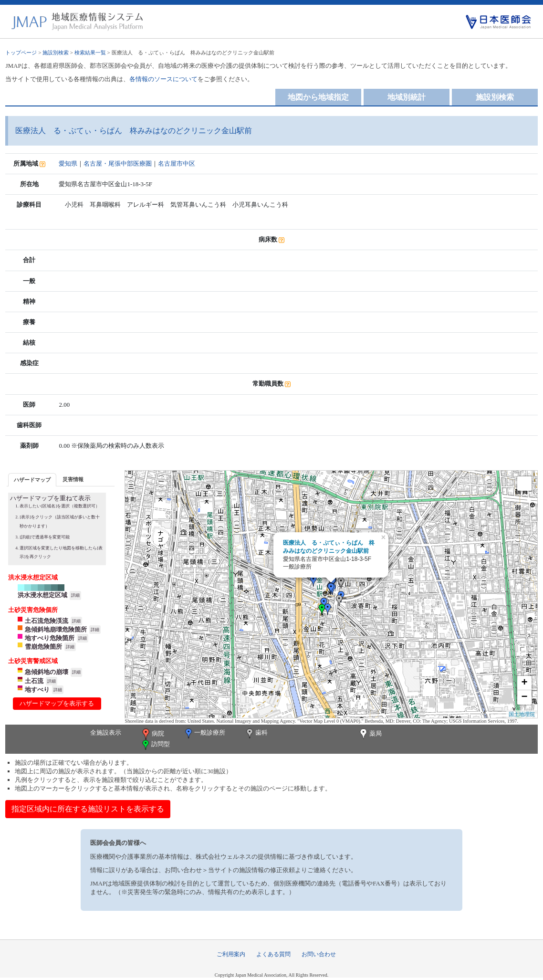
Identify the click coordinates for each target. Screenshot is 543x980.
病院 (152, 734)
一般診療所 (204, 733)
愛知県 (68, 163)
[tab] (32, 479)
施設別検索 (56, 53)
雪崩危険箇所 (43, 647)
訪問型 (155, 745)
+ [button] (525, 683)
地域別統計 (407, 97)
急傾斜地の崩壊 (47, 672)
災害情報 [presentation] (73, 479)
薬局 (370, 734)
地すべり (37, 690)
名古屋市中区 (177, 163)
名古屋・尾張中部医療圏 (118, 163)
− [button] (525, 697)
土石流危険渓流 (47, 621)
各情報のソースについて (163, 79)
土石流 (34, 681)
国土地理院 (522, 714)
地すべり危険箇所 (50, 638)
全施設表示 (106, 732)
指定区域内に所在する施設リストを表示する (88, 809)
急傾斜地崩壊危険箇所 (56, 629)
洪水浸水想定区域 (42, 595)
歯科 (256, 733)
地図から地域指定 (318, 97)
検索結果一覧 (90, 53)
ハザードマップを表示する (57, 703)
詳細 (75, 595)
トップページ (21, 53)
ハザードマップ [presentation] (32, 480)
